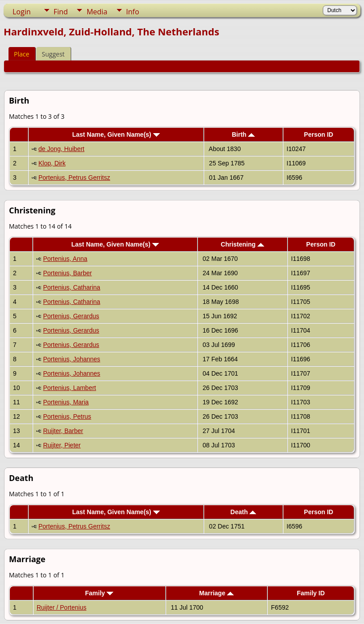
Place (21, 54)
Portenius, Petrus (67, 416)
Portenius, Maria (66, 402)
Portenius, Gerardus (71, 316)
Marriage (216, 593)
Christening (242, 244)
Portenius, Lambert (69, 388)
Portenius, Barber (67, 273)
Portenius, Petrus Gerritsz (74, 178)
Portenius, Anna (65, 259)
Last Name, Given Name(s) (116, 134)
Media (97, 12)
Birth (244, 134)
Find (61, 12)
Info (133, 12)
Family (99, 593)
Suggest (53, 54)
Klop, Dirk (52, 163)
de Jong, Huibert (62, 149)
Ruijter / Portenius (62, 607)
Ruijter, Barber (63, 431)
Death (244, 512)
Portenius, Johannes (72, 359)
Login (22, 12)
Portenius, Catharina (72, 287)
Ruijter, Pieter (62, 445)
